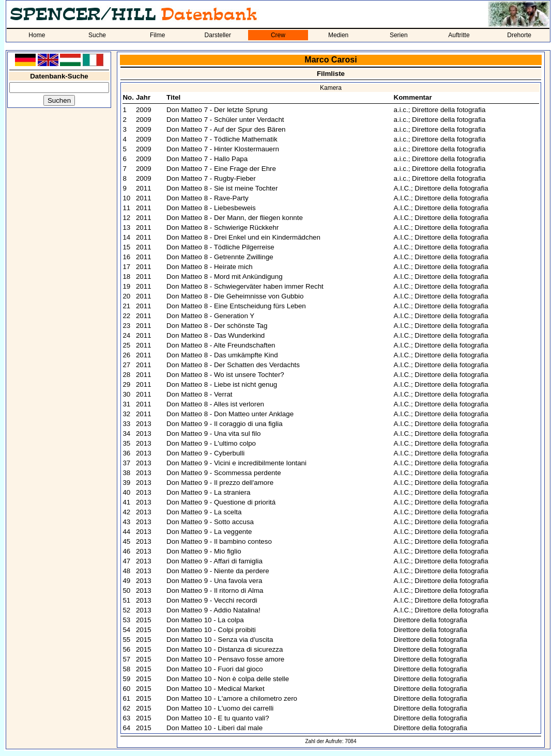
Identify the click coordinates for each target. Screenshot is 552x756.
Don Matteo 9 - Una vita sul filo (213, 434)
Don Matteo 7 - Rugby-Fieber (211, 178)
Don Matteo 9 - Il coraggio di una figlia (224, 424)
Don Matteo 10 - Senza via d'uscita (220, 640)
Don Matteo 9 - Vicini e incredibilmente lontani (236, 463)
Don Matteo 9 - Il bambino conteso (219, 541)
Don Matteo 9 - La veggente (209, 532)
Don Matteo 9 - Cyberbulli (205, 453)
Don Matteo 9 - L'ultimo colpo (211, 443)
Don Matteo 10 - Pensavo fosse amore (225, 659)
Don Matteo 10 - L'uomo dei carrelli (220, 708)
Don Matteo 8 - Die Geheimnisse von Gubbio (235, 296)
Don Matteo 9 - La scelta (204, 512)
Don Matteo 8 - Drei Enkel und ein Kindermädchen (243, 237)
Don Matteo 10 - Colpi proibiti (211, 630)
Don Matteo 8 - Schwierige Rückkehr (223, 227)
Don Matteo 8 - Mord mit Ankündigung (224, 277)
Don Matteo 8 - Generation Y (210, 316)
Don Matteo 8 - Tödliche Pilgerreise (220, 247)
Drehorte (519, 35)
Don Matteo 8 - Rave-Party (208, 198)
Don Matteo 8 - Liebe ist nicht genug (222, 384)
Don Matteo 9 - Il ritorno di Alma (215, 590)
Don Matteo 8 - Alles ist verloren (215, 404)
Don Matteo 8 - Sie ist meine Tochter (222, 188)
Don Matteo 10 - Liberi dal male (214, 728)
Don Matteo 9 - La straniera (208, 492)
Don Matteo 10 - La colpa (205, 620)
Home (37, 35)
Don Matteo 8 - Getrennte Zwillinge (220, 257)
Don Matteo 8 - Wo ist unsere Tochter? (225, 375)
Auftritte (459, 35)
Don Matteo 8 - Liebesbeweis (211, 208)
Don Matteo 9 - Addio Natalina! (213, 610)
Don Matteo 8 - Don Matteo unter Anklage (230, 414)
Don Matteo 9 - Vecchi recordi (212, 600)
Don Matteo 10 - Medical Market (216, 689)
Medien (338, 35)
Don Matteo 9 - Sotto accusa (210, 522)
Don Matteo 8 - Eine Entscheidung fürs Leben (236, 306)
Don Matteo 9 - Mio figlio (204, 551)
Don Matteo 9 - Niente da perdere (218, 571)
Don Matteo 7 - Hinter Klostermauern (223, 149)
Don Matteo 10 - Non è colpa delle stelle (228, 679)
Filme (157, 35)
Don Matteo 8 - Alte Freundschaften (221, 345)
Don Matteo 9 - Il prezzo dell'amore (220, 483)
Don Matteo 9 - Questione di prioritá (221, 502)
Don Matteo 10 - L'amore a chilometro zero (232, 698)
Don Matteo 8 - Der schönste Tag (217, 326)
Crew (278, 35)
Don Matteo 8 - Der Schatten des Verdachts (233, 365)
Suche (97, 35)
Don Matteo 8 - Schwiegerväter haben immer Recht (245, 286)
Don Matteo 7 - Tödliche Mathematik (222, 139)
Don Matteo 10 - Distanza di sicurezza (225, 649)
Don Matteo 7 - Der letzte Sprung (217, 110)
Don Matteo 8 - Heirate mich (210, 267)
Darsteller (218, 35)
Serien (399, 35)
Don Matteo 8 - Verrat (199, 394)
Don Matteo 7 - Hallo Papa (207, 159)
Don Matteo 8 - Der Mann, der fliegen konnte (235, 218)
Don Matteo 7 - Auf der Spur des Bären (226, 129)
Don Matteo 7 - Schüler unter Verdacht (225, 120)
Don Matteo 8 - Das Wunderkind (216, 335)
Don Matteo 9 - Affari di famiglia (214, 561)
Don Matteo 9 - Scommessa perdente (224, 473)
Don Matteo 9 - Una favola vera (214, 581)
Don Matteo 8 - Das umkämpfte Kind (222, 355)
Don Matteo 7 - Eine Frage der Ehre (221, 169)
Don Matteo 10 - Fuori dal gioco (215, 669)
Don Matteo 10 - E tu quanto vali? (218, 718)
